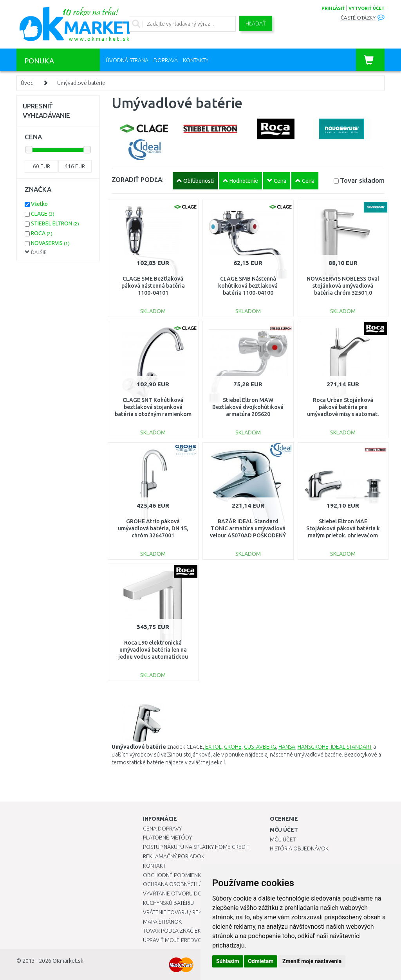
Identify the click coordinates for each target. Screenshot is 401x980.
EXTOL (213, 747)
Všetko (39, 204)
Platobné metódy (167, 838)
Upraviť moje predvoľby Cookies (189, 940)
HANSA (287, 747)
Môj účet (283, 839)
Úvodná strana (127, 60)
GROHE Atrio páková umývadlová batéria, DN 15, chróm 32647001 (153, 528)
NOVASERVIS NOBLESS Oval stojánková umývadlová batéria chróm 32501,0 (343, 286)
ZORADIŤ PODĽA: (138, 179)
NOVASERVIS (50, 243)
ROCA (42, 233)
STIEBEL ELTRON (55, 223)
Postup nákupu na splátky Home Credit (196, 847)
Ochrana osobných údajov (182, 884)
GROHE (233, 747)
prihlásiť (333, 8)
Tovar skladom (362, 180)
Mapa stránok (162, 922)
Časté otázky (358, 18)
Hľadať (256, 23)
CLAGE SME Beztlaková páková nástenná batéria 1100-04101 (153, 286)
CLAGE (43, 214)
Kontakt (154, 866)
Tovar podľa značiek (172, 931)
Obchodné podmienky (173, 875)
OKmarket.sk (68, 961)
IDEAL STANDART (351, 747)
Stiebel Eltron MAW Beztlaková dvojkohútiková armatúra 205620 (248, 407)
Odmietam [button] (261, 961)
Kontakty (196, 60)
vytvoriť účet (367, 8)
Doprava (166, 60)
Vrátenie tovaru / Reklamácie (183, 912)
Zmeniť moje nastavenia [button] (312, 961)
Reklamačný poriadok (174, 856)
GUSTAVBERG (260, 747)
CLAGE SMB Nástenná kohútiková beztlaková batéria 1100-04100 (248, 286)
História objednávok (299, 848)
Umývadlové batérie (81, 83)
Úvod (27, 83)
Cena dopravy (162, 829)
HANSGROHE (313, 747)
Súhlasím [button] (228, 961)
